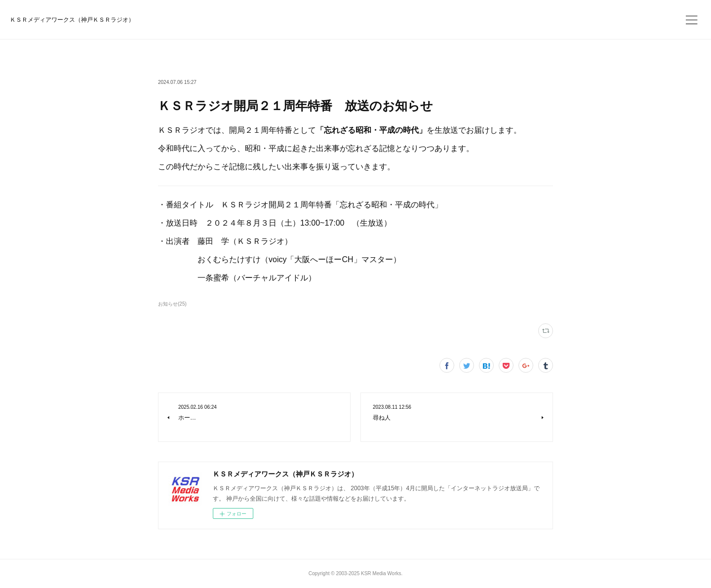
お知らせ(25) (172, 304)
